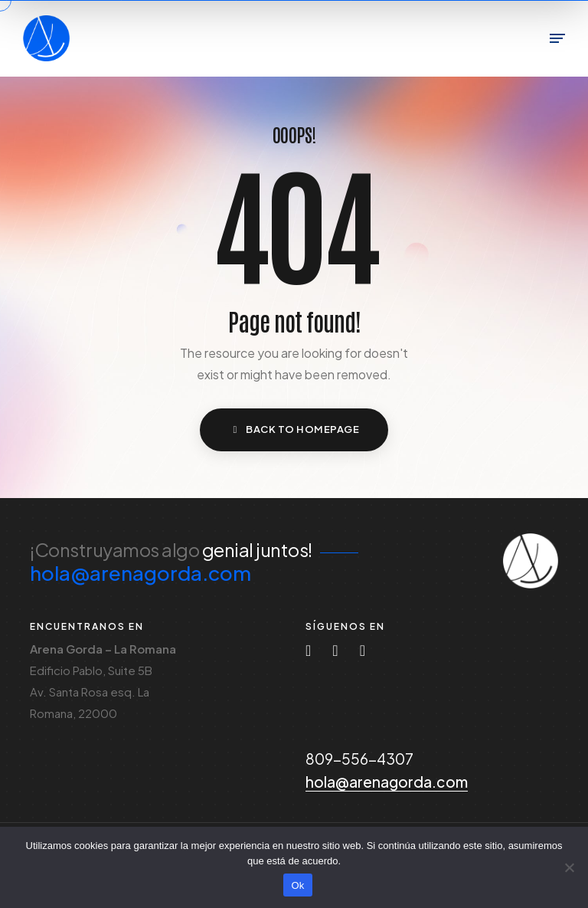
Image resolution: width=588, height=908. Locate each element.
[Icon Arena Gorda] (531, 561)
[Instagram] (308, 651)
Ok (297, 885)
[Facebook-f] (363, 651)
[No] (569, 867)
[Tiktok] (335, 651)
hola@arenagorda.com (140, 573)
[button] (294, 430)
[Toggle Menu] (557, 38)
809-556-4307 (359, 759)
